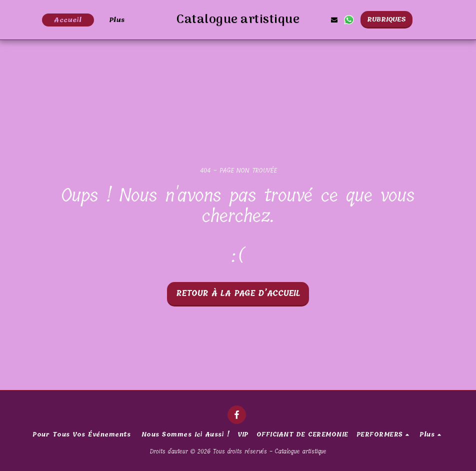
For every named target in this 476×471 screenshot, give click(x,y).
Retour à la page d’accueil (238, 293)
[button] (361, 20)
